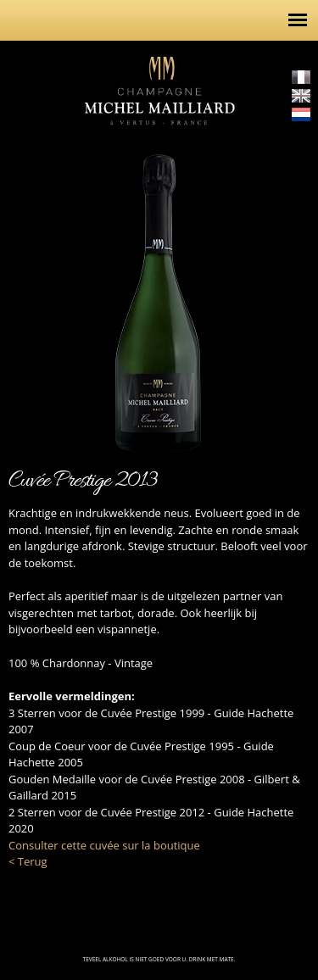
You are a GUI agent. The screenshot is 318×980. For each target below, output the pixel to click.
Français (301, 77)
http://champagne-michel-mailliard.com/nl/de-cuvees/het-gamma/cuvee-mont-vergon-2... (293, 289)
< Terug (28, 861)
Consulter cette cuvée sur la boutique (104, 845)
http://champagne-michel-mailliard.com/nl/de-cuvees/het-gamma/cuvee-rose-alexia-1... (25, 289)
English (301, 96)
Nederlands (301, 114)
